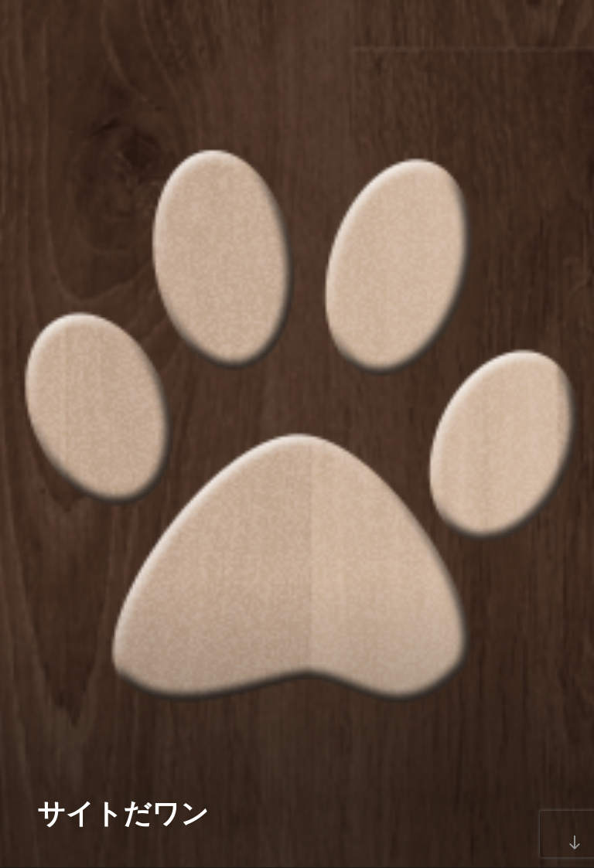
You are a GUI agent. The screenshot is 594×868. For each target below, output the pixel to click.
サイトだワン (123, 814)
